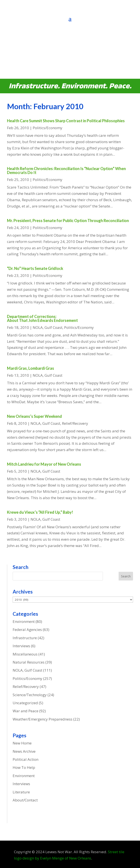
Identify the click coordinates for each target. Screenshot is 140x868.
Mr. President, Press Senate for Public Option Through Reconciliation (68, 221)
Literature (21, 792)
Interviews (21, 646)
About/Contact (25, 800)
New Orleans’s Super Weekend (34, 416)
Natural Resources (29, 662)
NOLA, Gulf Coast (48, 327)
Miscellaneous (25, 654)
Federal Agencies (27, 630)
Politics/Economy (48, 128)
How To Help (24, 767)
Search (126, 576)
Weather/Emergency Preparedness (43, 719)
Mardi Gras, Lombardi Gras (31, 368)
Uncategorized (25, 703)
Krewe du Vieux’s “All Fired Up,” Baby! (40, 512)
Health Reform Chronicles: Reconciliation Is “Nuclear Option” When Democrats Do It (66, 171)
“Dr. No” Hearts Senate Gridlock (35, 268)
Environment (24, 621)
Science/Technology (30, 695)
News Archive (24, 751)
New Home (22, 743)
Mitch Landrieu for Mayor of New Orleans (44, 464)
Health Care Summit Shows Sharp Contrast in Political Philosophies (66, 121)
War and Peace (26, 711)
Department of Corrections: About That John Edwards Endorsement (42, 318)
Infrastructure (25, 638)
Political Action (26, 759)
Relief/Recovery (75, 423)
